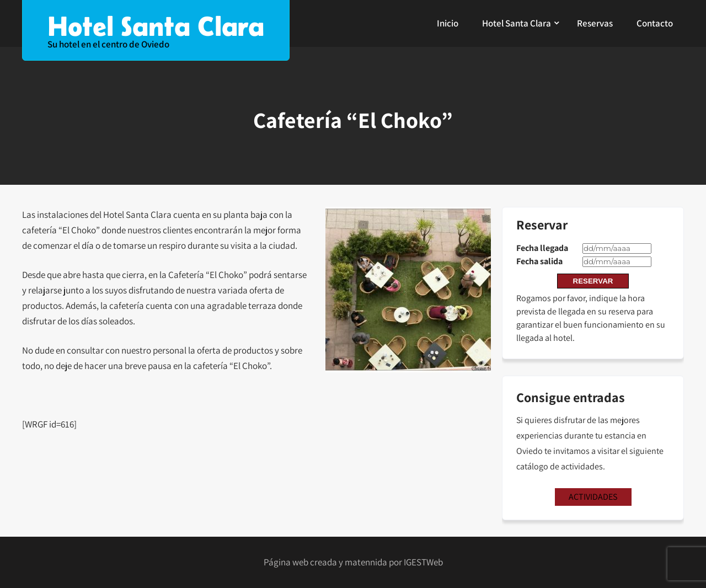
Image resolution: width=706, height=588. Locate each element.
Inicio (448, 23)
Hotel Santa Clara (517, 23)
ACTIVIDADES (593, 497)
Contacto (655, 23)
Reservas (595, 23)
